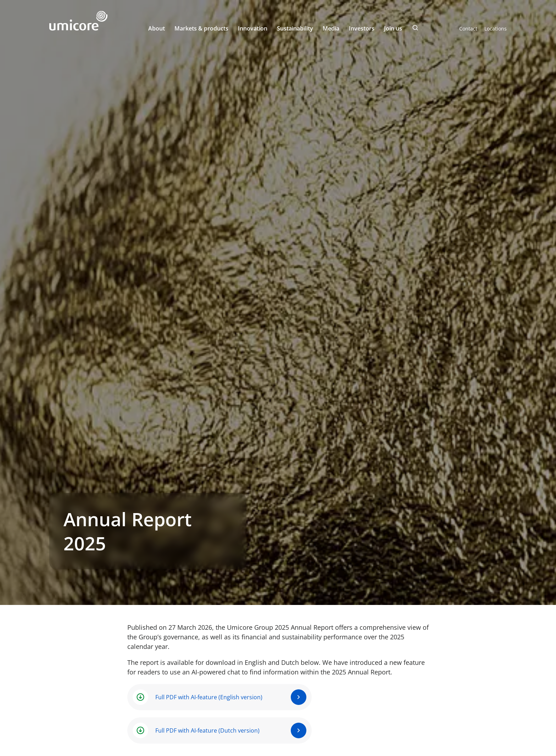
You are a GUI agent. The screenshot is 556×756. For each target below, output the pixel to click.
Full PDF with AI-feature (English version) (209, 697)
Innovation (253, 28)
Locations (496, 29)
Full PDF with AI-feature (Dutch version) (207, 730)
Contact (468, 29)
